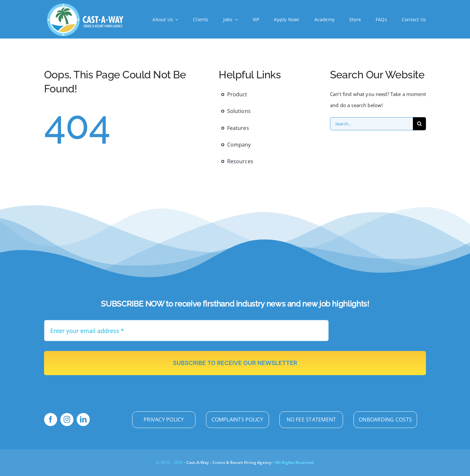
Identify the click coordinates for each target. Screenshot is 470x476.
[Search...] (371, 124)
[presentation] (386, 333)
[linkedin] (83, 420)
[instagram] (67, 420)
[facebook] (51, 420)
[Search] (419, 124)
